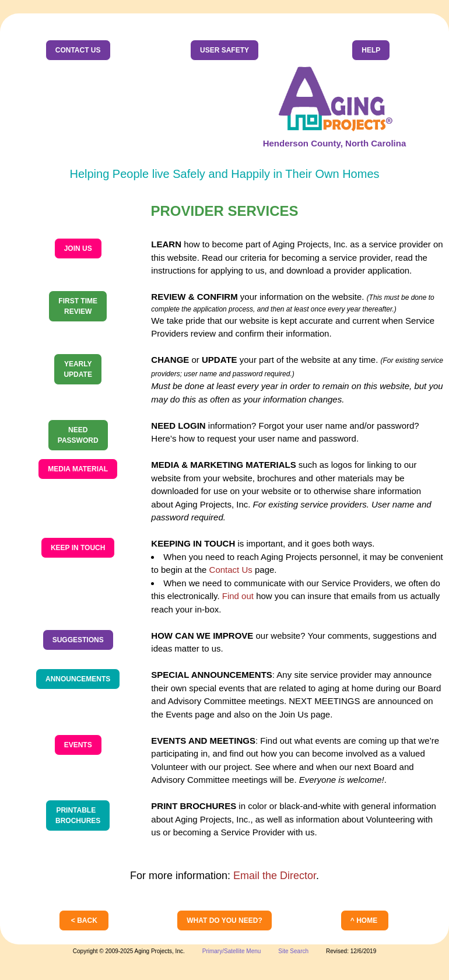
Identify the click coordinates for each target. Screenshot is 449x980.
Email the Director (275, 876)
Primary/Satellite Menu (232, 951)
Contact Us (231, 570)
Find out (238, 596)
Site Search (293, 951)
